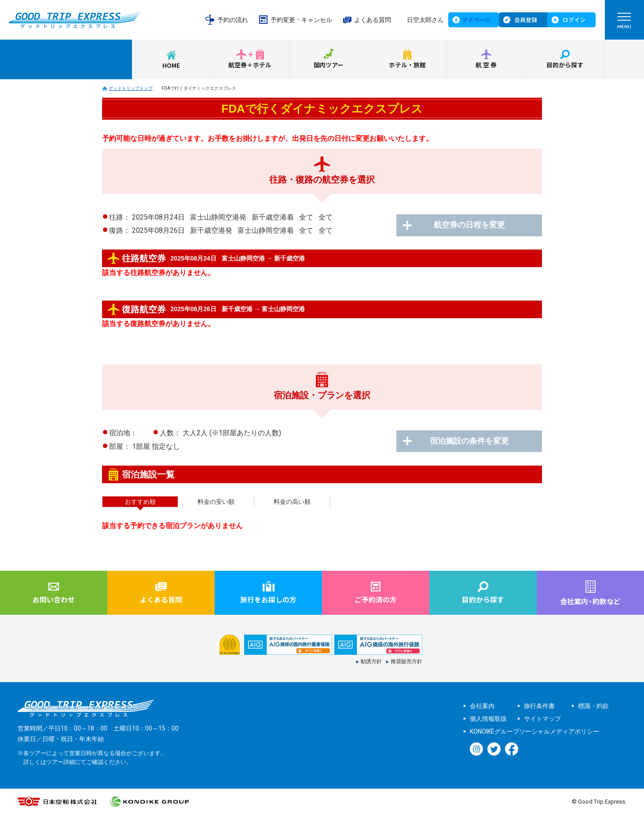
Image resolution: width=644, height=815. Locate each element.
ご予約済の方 (376, 599)
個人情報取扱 (488, 719)
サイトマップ (542, 719)
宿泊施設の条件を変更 (472, 441)
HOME (171, 65)
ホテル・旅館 (407, 65)
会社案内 (482, 706)
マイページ (476, 20)
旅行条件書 (539, 706)
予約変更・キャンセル (301, 20)
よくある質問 (373, 20)
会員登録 (526, 20)
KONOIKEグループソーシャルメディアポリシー (534, 731)
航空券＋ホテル (250, 65)
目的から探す (565, 65)
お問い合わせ (54, 599)
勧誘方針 (371, 662)
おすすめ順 (140, 502)
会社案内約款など (590, 601)
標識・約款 (593, 706)
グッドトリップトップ (131, 88)
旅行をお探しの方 (268, 599)
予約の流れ (233, 20)
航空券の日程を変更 (472, 225)
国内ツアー (329, 65)
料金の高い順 (292, 502)
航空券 (487, 65)
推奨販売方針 (406, 662)
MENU (624, 23)
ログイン (574, 20)
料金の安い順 (216, 502)
